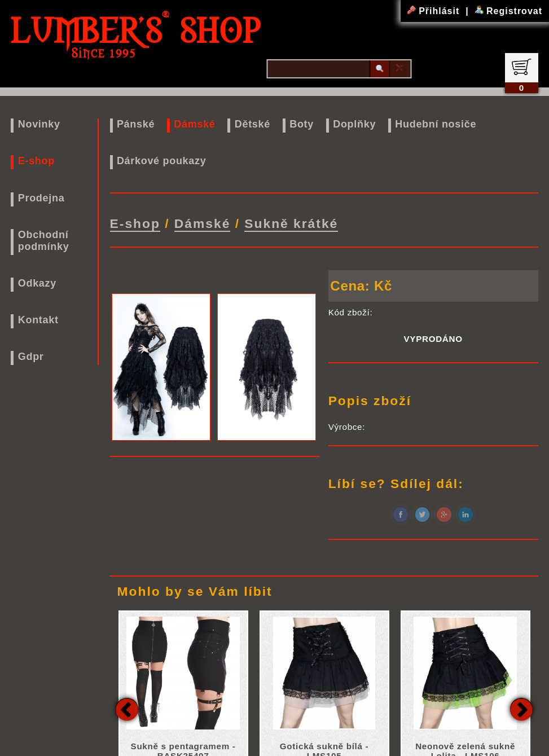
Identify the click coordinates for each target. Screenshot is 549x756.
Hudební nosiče (436, 124)
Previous (127, 709)
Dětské (252, 124)
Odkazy (37, 283)
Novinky (39, 124)
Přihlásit (435, 11)
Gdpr (31, 357)
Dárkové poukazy (162, 161)
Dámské (194, 124)
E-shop (36, 161)
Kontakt (38, 320)
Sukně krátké (291, 223)
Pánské (136, 124)
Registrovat (509, 11)
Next (521, 709)
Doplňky (354, 124)
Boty (302, 124)
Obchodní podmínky (44, 241)
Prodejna (41, 198)
